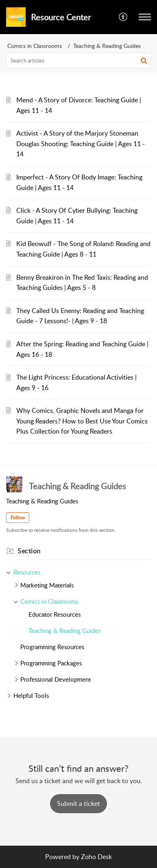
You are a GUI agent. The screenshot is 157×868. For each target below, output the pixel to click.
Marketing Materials (47, 585)
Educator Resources (55, 614)
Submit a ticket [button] (78, 803)
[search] (78, 60)
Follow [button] (18, 517)
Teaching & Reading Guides (64, 630)
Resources (27, 572)
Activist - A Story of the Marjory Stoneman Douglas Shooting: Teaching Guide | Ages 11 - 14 (81, 144)
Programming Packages (51, 663)
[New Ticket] (78, 803)
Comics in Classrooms (35, 46)
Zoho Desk (96, 857)
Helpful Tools (31, 695)
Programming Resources (52, 647)
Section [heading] (29, 551)
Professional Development (56, 679)
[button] (123, 17)
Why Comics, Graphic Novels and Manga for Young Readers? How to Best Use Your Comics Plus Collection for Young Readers (82, 421)
